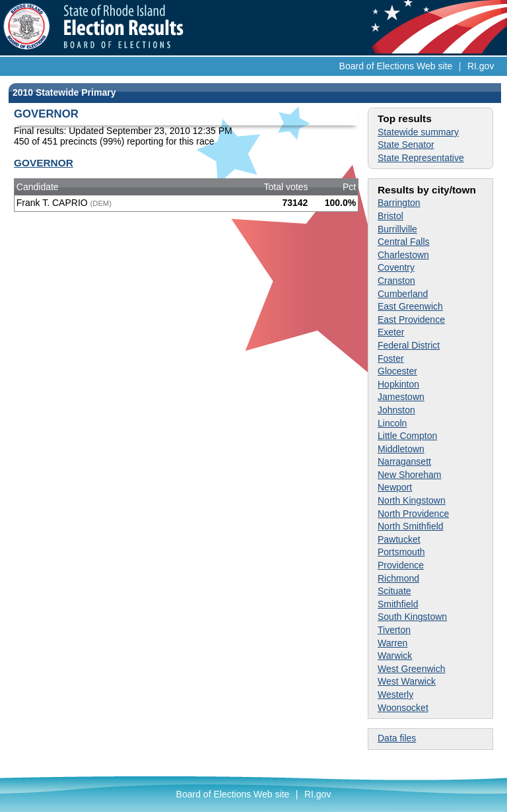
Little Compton (407, 436)
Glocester (397, 371)
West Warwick (407, 681)
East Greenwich (410, 306)
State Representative (421, 158)
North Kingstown (412, 500)
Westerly (395, 694)
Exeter (391, 332)
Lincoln (392, 423)
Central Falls (404, 242)
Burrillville (397, 229)
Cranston (396, 281)
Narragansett (404, 461)
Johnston (396, 410)
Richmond (398, 578)
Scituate (394, 591)
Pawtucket (399, 539)
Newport (395, 487)
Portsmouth (401, 552)
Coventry (396, 267)
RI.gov (481, 66)
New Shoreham (410, 475)
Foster (391, 358)
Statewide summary (418, 132)
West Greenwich (411, 669)
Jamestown (401, 397)
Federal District (409, 345)
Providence (401, 565)
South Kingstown (412, 617)
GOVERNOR (44, 163)
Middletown (401, 449)
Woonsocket (403, 708)
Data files (397, 738)
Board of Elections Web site (396, 66)
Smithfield (398, 604)
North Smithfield (411, 526)
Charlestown (403, 255)
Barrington (399, 203)
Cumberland (403, 294)
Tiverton (394, 630)
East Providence (411, 320)
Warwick (395, 656)
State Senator (406, 145)
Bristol (390, 216)
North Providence (413, 514)
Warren (392, 643)
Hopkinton (398, 384)
